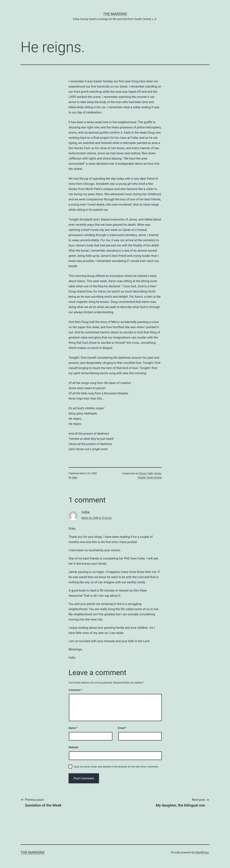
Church (143, 473)
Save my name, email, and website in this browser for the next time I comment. (116, 767)
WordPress (202, 852)
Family (157, 473)
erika (75, 478)
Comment (75, 690)
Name (73, 728)
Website (73, 747)
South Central (154, 478)
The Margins (115, 14)
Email (122, 728)
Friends (142, 478)
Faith (150, 473)
